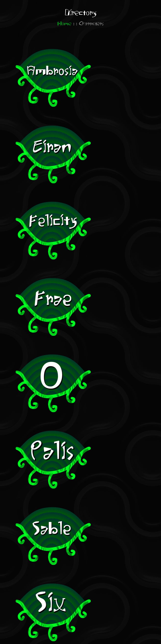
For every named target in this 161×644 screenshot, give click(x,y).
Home (64, 24)
